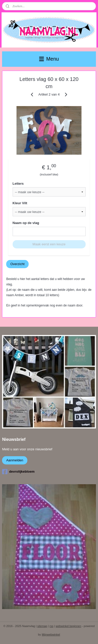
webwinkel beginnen (68, 626)
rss (51, 626)
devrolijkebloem (18, 472)
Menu (49, 59)
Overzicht (17, 264)
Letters (18, 184)
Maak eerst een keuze (49, 244)
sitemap (42, 626)
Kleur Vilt (20, 203)
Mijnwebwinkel (51, 634)
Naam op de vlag (26, 223)
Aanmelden (15, 460)
